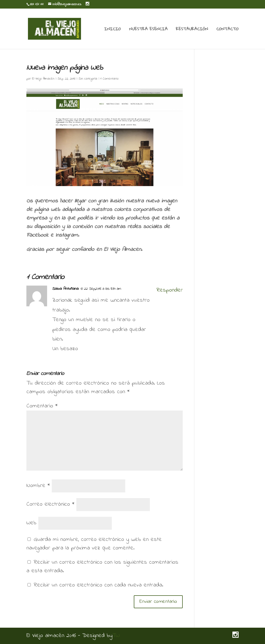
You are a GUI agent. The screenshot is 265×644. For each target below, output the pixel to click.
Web (31, 523)
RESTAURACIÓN (192, 30)
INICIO (113, 30)
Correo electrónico (50, 504)
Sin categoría (88, 79)
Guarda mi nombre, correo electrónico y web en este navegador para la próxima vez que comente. (94, 544)
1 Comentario (109, 79)
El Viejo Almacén (43, 79)
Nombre (38, 486)
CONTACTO (227, 30)
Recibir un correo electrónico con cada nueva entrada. (98, 585)
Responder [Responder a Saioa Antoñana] (170, 290)
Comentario (42, 406)
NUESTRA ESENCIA (148, 30)
